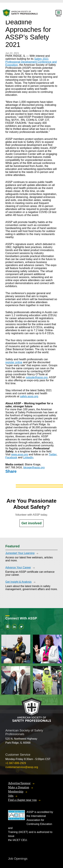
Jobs (11, 796)
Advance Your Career (18, 567)
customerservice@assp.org (22, 767)
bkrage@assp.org (34, 467)
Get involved (31, 523)
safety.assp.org (29, 396)
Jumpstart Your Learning (20, 553)
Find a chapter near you (22, 800)
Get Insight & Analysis (18, 582)
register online (14, 362)
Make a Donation (19, 787)
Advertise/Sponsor (19, 783)
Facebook (11, 457)
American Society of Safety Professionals (20, 14)
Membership (16, 792)
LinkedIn (28, 457)
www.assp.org (19, 454)
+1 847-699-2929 (16, 763)
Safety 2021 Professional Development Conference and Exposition (31, 62)
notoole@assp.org (37, 377)
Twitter (53, 454)
